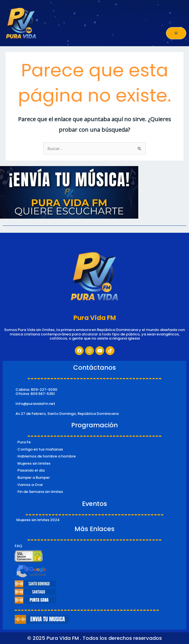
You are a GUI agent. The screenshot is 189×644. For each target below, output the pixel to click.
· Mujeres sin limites (33, 463)
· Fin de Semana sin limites (39, 492)
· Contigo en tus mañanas (39, 449)
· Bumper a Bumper (33, 478)
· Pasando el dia (30, 470)
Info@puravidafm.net (35, 404)
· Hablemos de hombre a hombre (46, 456)
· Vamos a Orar (29, 485)
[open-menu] (176, 33)
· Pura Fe (23, 442)
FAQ (18, 546)
